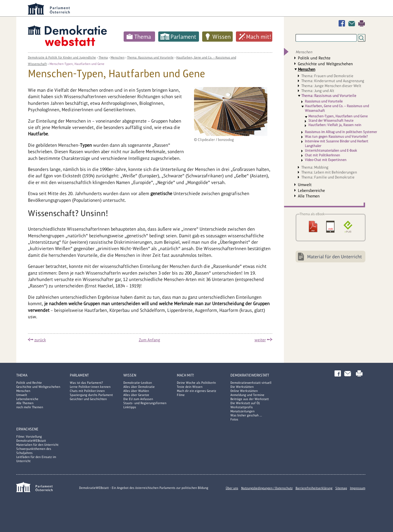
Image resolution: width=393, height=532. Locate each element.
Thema (143, 37)
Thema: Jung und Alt (318, 91)
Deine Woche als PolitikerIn (196, 383)
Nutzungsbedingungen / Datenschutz (267, 488)
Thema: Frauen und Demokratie (327, 76)
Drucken (362, 23)
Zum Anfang (149, 340)
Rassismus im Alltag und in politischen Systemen (341, 132)
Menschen (118, 57)
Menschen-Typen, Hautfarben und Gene (77, 64)
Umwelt (305, 185)
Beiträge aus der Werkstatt (250, 399)
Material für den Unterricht (335, 257)
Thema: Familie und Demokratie (328, 177)
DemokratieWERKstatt (250, 375)
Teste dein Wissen (190, 387)
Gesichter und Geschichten (88, 399)
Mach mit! (259, 37)
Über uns (232, 488)
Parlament (183, 37)
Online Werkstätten (244, 391)
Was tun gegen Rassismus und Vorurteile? (336, 137)
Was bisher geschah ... (246, 415)
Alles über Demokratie (139, 387)
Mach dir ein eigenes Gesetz (196, 391)
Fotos (234, 419)
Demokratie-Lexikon (138, 383)
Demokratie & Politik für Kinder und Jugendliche (62, 57)
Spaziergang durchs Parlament (91, 395)
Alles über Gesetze (136, 395)
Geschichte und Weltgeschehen (325, 64)
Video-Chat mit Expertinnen (326, 160)
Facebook (343, 23)
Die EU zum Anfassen (138, 399)
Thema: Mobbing (315, 167)
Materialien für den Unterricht (37, 445)
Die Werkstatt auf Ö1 (245, 403)
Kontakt (353, 23)
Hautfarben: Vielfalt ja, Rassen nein (335, 125)
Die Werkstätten (242, 387)
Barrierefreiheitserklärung (314, 488)
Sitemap (341, 488)
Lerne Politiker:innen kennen (90, 387)
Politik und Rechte (314, 58)
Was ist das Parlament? (86, 383)
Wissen (222, 37)
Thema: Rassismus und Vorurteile (150, 57)
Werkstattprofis (242, 407)
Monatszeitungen (242, 411)
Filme (181, 395)
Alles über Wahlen (136, 391)
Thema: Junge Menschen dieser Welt (331, 86)
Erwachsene (27, 429)
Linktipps (130, 407)
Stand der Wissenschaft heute (331, 121)
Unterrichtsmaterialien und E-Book (331, 151)
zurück (40, 340)
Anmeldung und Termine (247, 395)
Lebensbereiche (311, 190)
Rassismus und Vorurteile (324, 101)
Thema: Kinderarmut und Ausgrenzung (333, 81)
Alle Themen (309, 196)
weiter (260, 340)
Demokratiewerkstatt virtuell (251, 383)
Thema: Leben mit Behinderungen (329, 172)
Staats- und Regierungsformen (145, 403)
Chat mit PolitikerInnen (322, 155)
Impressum (358, 488)
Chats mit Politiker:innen (87, 391)
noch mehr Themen (30, 407)
